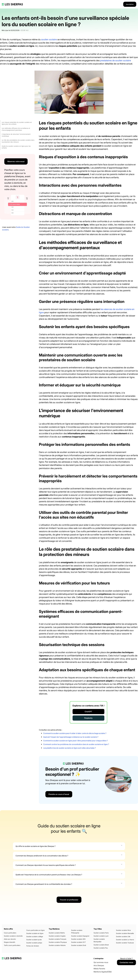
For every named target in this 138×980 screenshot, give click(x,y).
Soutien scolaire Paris (101, 933)
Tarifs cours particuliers (12, 945)
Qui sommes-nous (101, 962)
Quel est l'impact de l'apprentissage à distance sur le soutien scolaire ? (71, 737)
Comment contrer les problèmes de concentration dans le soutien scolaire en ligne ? (76, 744)
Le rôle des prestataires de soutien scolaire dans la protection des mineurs (18, 141)
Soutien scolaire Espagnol (80, 936)
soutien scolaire (49, 40)
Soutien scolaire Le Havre (125, 940)
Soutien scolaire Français (57, 939)
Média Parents (99, 969)
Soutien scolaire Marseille (125, 933)
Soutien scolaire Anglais (57, 936)
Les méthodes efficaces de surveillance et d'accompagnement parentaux (16, 129)
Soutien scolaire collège (35, 936)
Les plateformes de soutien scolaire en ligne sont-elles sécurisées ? (69, 748)
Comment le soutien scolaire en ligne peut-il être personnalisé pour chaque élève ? (75, 741)
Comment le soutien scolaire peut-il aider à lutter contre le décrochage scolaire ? (75, 733)
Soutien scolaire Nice (123, 930)
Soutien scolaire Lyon (101, 936)
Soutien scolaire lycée (34, 940)
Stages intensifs (9, 942)
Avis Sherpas (99, 965)
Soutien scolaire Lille (123, 936)
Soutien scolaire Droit (79, 945)
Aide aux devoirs (10, 939)
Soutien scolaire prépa (34, 943)
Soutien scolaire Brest (101, 945)
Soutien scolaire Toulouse (125, 943)
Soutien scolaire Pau (101, 948)
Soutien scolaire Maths (57, 933)
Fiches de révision (33, 946)
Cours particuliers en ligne (35, 930)
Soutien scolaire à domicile (13, 936)
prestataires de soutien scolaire (116, 60)
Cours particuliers (10, 933)
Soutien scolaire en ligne (35, 933)
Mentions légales (100, 972)
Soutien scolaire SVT (78, 942)
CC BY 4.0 (25, 30)
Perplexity (88, 718)
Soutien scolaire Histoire (57, 945)
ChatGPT (88, 712)
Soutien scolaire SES (78, 939)
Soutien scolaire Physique (58, 942)
